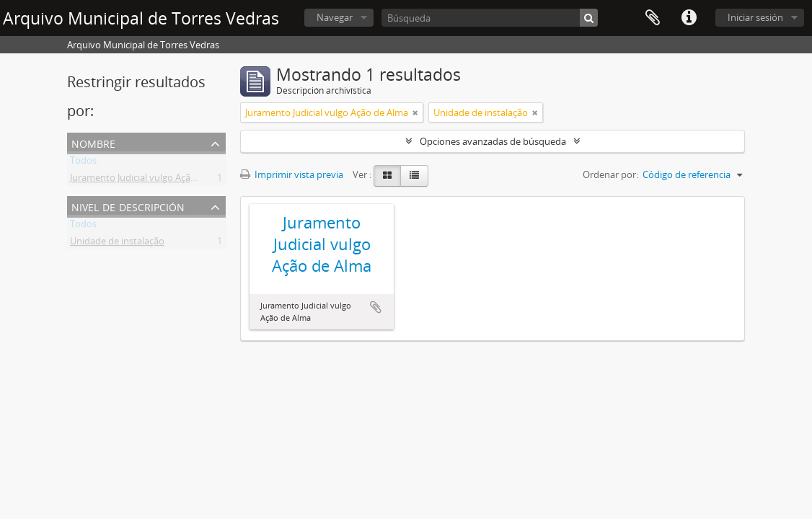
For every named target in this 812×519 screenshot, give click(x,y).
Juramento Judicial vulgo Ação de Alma (151, 180)
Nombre (93, 142)
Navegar (335, 17)
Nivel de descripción (128, 206)
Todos (83, 163)
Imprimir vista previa (292, 174)
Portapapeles (653, 18)
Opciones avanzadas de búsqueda (493, 141)
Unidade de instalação (117, 244)
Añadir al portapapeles (376, 307)
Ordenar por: (610, 174)
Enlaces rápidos (689, 18)
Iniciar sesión (755, 17)
